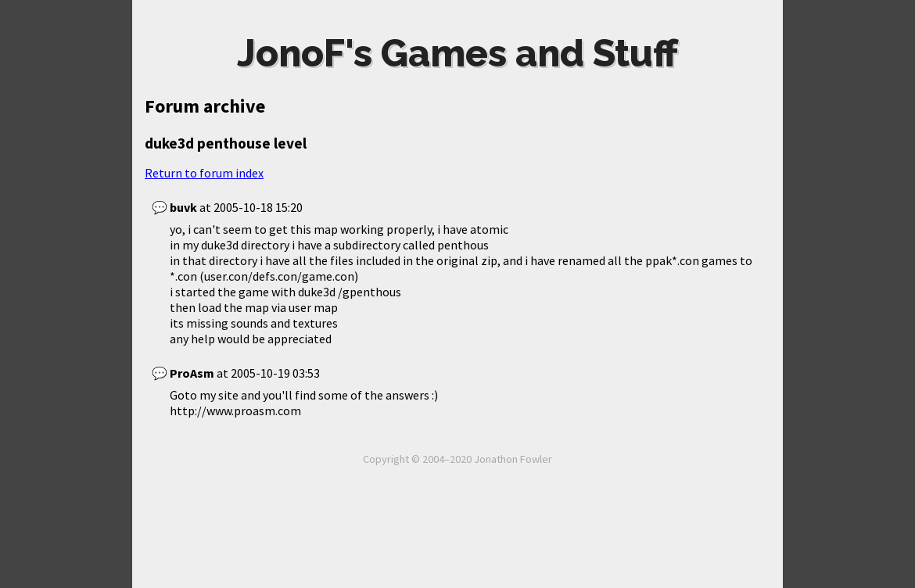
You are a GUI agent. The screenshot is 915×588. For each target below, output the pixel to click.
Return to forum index (204, 173)
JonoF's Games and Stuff (457, 53)
